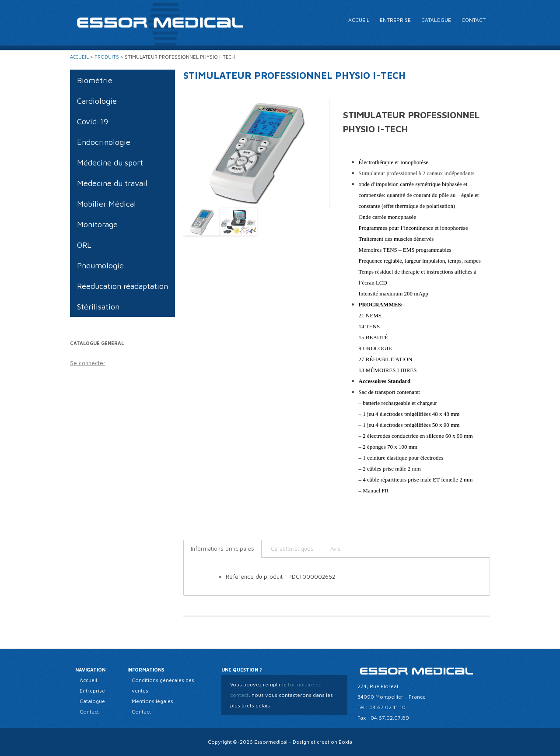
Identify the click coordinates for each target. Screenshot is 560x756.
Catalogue (436, 20)
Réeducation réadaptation (122, 286)
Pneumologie (100, 265)
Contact (474, 20)
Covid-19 (93, 121)
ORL (84, 245)
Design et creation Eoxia (322, 742)
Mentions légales (152, 701)
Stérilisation (98, 307)
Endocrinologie (104, 142)
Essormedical (271, 742)
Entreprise (395, 20)
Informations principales (222, 549)
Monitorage (97, 224)
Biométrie (95, 80)
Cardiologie (97, 101)
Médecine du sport (110, 163)
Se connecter (88, 363)
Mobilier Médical (107, 204)
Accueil (359, 20)
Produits (107, 57)
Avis (336, 549)
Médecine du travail (112, 183)
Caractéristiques (292, 549)
